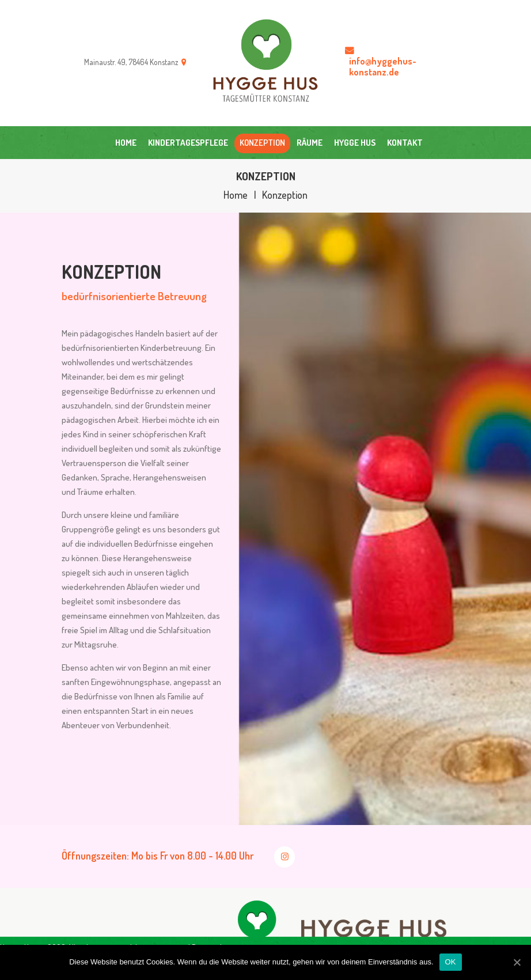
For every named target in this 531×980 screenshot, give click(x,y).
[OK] (517, 962)
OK (451, 962)
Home (236, 195)
